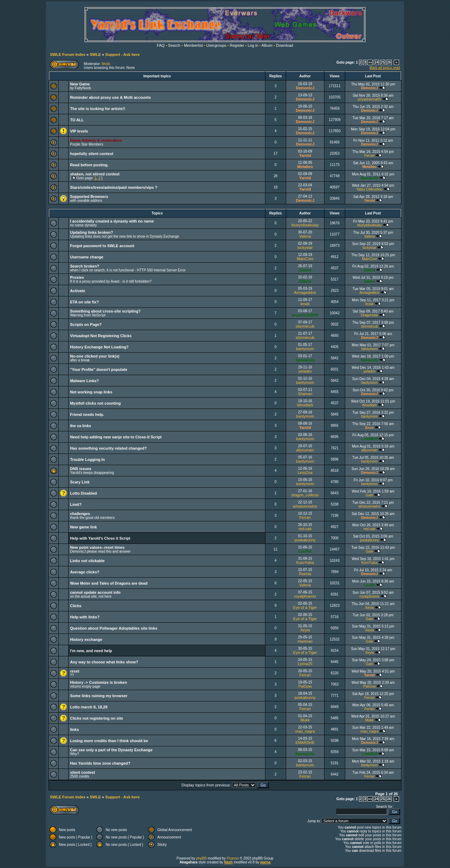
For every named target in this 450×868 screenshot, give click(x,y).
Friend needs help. (87, 414)
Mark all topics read (385, 68)
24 (376, 62)
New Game (80, 84)
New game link (83, 527)
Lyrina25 (305, 664)
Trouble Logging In (87, 459)
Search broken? (85, 266)
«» (370, 62)
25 (383, 62)
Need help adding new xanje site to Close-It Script (116, 437)
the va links (81, 426)
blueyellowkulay (305, 225)
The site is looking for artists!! (98, 109)
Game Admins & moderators (96, 140)
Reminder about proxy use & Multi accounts (110, 97)
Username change (87, 257)
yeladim (305, 371)
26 (389, 62)
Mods (106, 64)
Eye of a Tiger (305, 607)
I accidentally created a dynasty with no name (112, 221)
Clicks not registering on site (97, 718)
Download (285, 45)
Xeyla (369, 608)
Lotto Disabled (83, 493)
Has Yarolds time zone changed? (100, 763)
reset (75, 671)
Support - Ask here (122, 54)
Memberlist (193, 45)
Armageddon (305, 292)
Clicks (76, 606)
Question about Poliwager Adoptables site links (114, 628)
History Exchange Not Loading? (99, 347)
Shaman (305, 394)
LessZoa (305, 472)
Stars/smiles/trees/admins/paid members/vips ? (114, 187)
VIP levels (79, 131)
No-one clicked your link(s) (95, 356)
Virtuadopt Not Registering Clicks (101, 336)
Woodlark (305, 405)
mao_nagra (305, 731)
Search (174, 45)
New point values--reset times (97, 547)
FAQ (161, 45)
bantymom (305, 349)
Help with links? (85, 617)
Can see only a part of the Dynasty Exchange (111, 750)
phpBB (201, 858)
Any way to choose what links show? (104, 662)
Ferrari (369, 156)
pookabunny (305, 540)
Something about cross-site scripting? (105, 311)
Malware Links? (84, 381)
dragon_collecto (305, 495)
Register (237, 45)
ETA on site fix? (84, 302)
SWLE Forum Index (68, 54)
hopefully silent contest (92, 154)
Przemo (233, 858)
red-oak (305, 529)
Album (267, 45)
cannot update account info (95, 592)
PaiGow (305, 686)
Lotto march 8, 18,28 (89, 707)
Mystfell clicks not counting (95, 403)
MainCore (305, 259)
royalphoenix (305, 596)
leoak (305, 304)
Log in (253, 45)
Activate (78, 291)
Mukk (305, 720)
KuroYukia (305, 562)
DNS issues (81, 469)
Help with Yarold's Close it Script (100, 538)
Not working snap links (91, 392)
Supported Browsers (89, 197)
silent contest (82, 772)
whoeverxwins (305, 506)
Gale (369, 495)
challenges (80, 514)
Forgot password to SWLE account (102, 246)
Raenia (305, 574)
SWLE (95, 54)
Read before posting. (89, 165)
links (74, 729)
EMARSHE (305, 742)
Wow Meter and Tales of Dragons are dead (109, 583)
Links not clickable (87, 561)
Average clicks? (85, 572)
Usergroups (216, 45)
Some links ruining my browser (99, 696)
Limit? (76, 504)
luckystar (305, 247)
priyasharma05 (369, 99)
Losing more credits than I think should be (109, 741)
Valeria (305, 236)
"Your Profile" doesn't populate (99, 369)
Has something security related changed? (108, 448)
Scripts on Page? (86, 324)
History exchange (86, 639)
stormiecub (305, 326)
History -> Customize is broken (98, 682)
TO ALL (77, 120)
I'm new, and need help (91, 651)
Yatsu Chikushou (369, 189)
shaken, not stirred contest (95, 174)
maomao (305, 641)
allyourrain (305, 450)
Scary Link (80, 482)
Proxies (77, 277)
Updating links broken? (91, 232)
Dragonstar (369, 315)
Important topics (157, 76)
